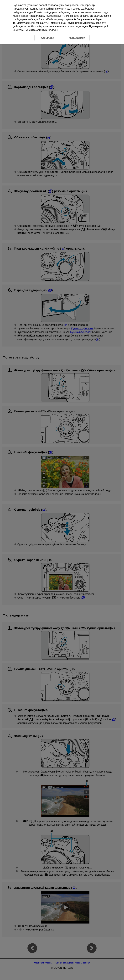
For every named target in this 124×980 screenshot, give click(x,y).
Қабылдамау (55, 19)
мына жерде (21, 16)
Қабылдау (54, 16)
